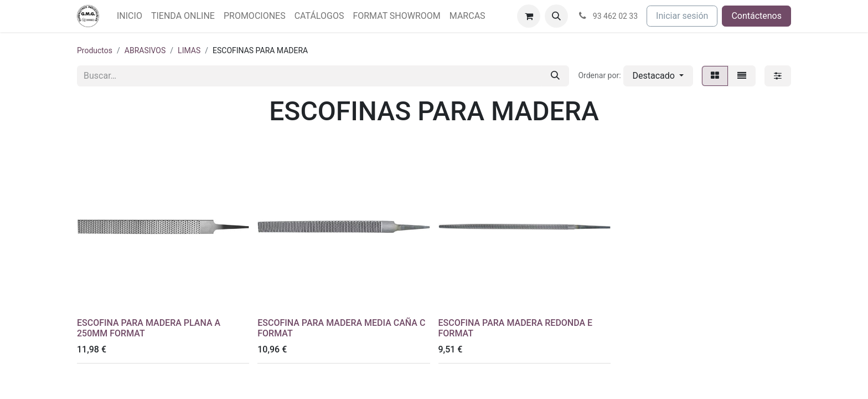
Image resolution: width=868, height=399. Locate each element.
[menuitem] (130, 16)
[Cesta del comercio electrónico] (529, 16)
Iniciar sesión (682, 16)
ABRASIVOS (145, 50)
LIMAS (189, 50)
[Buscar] (555, 76)
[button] (556, 16)
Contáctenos (756, 16)
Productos (95, 50)
